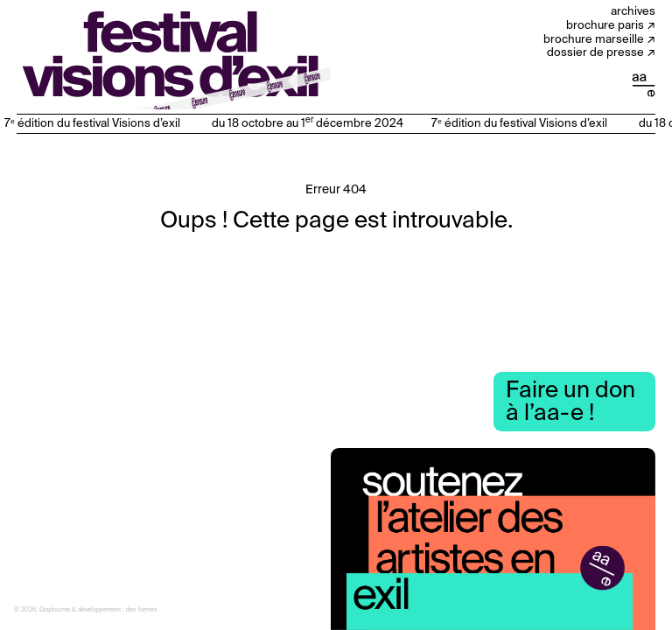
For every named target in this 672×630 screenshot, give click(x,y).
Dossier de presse (595, 53)
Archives (633, 12)
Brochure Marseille (594, 40)
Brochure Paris (605, 26)
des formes (142, 610)
